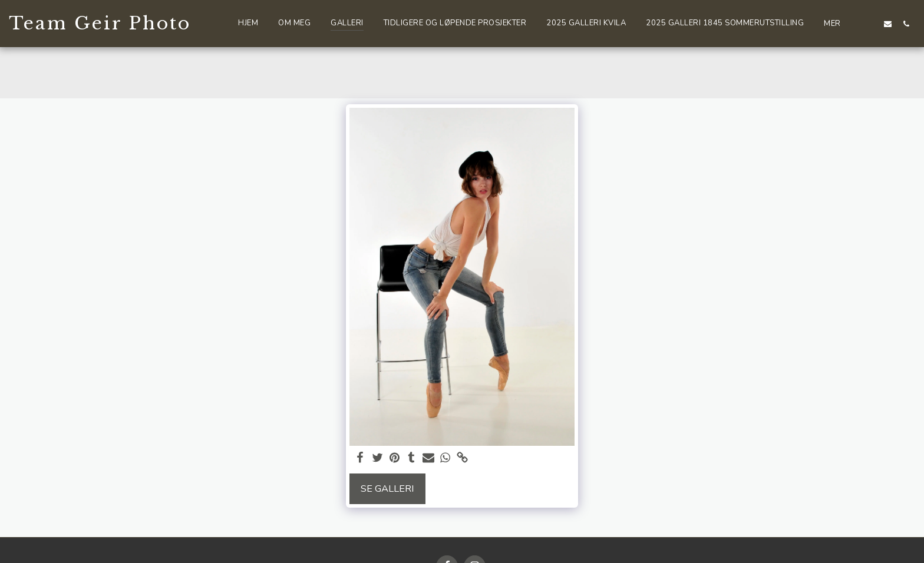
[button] (869, 24)
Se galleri (387, 489)
